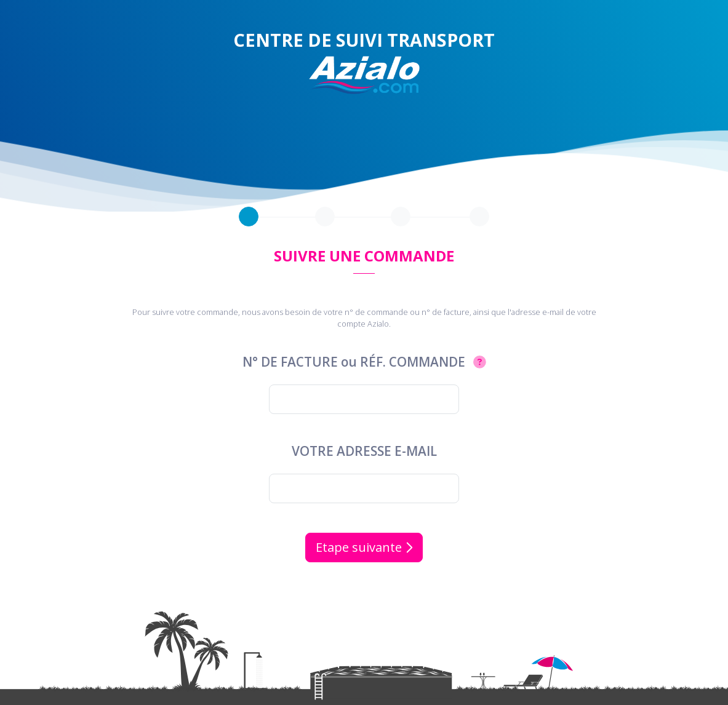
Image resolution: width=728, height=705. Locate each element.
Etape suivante (364, 547)
